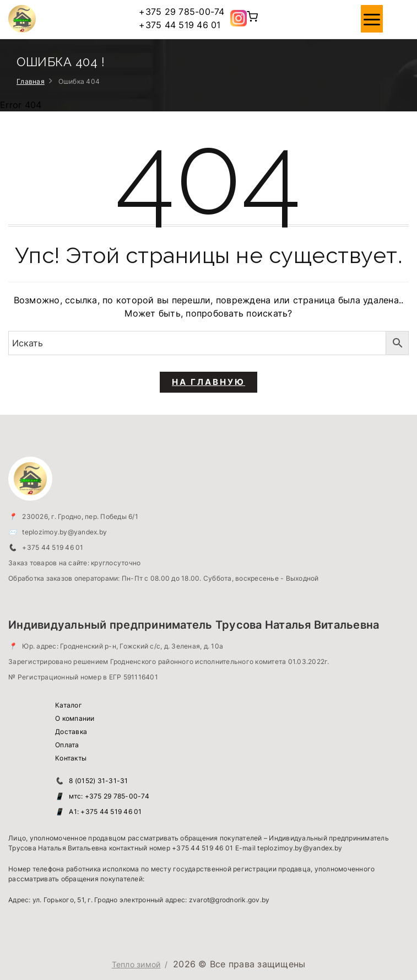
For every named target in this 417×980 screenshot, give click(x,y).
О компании (75, 718)
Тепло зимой (136, 964)
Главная (31, 81)
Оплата (67, 745)
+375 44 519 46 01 (180, 25)
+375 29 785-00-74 (182, 12)
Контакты (71, 758)
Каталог (69, 705)
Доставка (71, 732)
